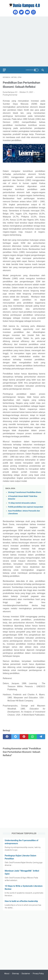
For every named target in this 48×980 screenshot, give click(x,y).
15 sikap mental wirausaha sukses (22, 503)
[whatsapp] (33, 737)
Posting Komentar (10, 95)
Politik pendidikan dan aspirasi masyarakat (26, 507)
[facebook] (15, 12)
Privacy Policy (38, 974)
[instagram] (33, 12)
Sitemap (15, 974)
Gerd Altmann (39, 156)
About (7, 974)
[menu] (6, 70)
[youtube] (27, 12)
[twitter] (21, 12)
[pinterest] (24, 737)
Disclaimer (26, 974)
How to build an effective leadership (21, 901)
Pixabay (39, 161)
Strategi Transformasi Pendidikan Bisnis (25, 492)
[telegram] (41, 737)
